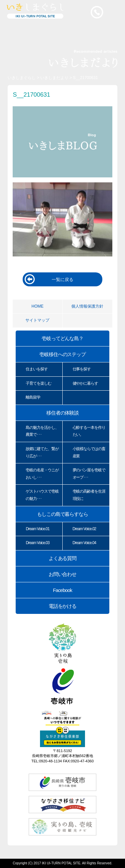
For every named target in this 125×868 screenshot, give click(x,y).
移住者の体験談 (63, 413)
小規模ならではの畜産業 (89, 452)
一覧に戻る (62, 280)
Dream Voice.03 (37, 543)
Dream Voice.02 (84, 529)
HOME (37, 306)
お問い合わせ (63, 574)
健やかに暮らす (85, 383)
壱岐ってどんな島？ (63, 338)
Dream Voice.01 (37, 529)
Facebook (62, 590)
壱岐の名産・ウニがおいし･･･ (42, 474)
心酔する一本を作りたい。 (89, 431)
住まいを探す (37, 369)
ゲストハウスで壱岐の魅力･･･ (42, 495)
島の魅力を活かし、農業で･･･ (42, 431)
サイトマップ (37, 320)
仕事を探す (82, 369)
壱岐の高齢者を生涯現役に (89, 495)
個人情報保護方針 (87, 306)
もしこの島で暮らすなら (62, 514)
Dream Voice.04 (84, 543)
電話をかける (63, 606)
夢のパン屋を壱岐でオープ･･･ (89, 474)
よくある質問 (63, 558)
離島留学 (33, 397)
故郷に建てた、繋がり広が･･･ (42, 452)
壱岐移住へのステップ (63, 354)
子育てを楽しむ (38, 383)
